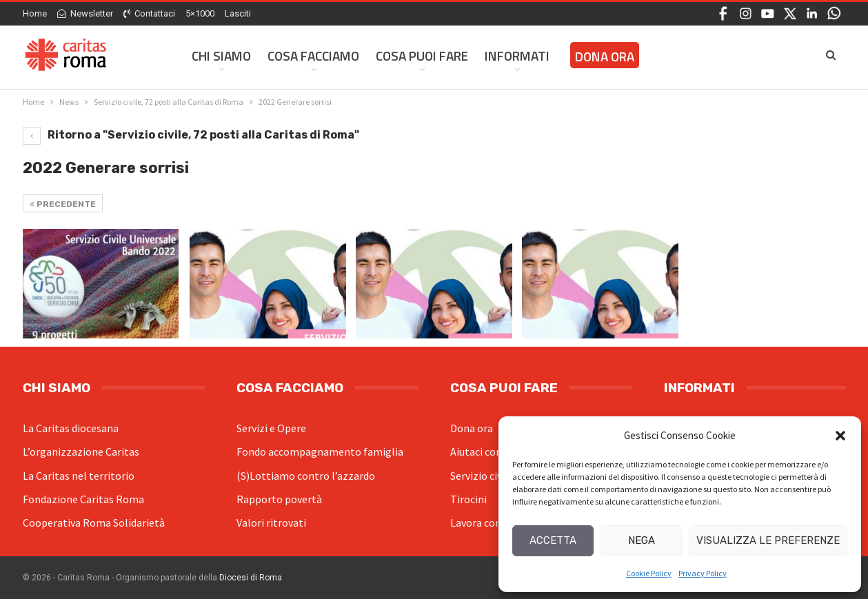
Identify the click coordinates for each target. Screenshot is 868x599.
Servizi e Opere (271, 428)
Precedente (63, 204)
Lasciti (238, 13)
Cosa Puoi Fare (422, 55)
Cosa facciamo (313, 55)
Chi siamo (221, 55)
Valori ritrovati (271, 522)
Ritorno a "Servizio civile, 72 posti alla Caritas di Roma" (191, 135)
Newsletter (85, 13)
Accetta (553, 540)
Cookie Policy (649, 573)
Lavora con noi (484, 522)
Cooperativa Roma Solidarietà (94, 522)
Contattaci (149, 13)
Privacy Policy (703, 573)
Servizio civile (482, 476)
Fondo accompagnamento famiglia (320, 451)
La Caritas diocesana (71, 428)
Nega (642, 540)
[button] (840, 436)
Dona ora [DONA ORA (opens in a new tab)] (605, 56)
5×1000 (200, 13)
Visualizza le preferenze (768, 540)
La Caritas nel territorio (79, 476)
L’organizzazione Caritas (81, 451)
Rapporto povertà (279, 499)
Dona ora (472, 428)
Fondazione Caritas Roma (83, 499)
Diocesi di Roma (251, 578)
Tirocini (468, 499)
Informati (517, 55)
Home (35, 13)
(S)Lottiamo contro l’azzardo (306, 476)
